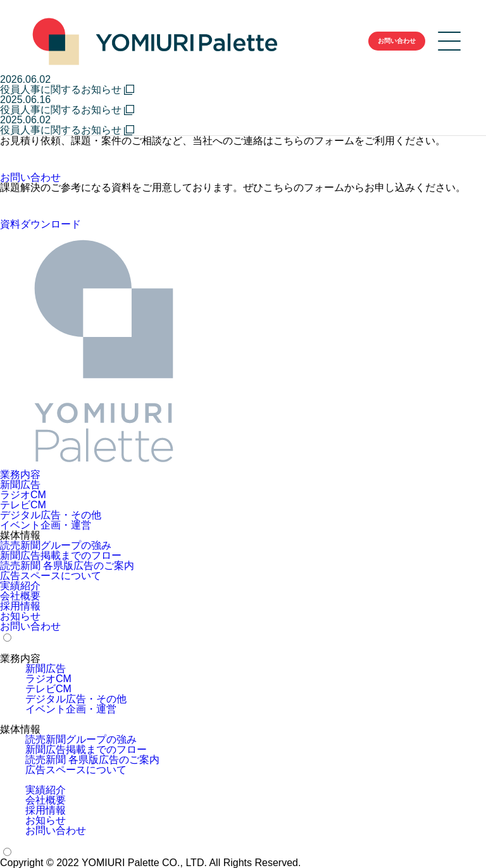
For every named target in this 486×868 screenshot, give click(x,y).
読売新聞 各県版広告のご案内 (67, 566)
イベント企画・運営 (46, 525)
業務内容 (20, 475)
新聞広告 (20, 485)
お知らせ (20, 616)
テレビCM (23, 505)
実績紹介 (20, 586)
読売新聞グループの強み (56, 546)
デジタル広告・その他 (51, 515)
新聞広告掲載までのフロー (61, 556)
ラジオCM (23, 495)
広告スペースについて (51, 576)
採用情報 (20, 606)
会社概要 (20, 596)
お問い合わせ (30, 627)
